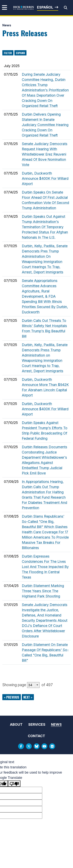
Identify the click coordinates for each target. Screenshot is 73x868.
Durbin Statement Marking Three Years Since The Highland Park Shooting (43, 591)
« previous (12, 697)
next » (28, 697)
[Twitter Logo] (29, 746)
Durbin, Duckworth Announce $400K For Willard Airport (45, 178)
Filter (8, 53)
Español (45, 7)
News (7, 25)
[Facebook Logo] (21, 746)
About (16, 724)
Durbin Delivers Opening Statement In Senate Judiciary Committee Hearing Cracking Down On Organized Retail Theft (45, 125)
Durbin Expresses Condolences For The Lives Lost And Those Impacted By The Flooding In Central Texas (45, 567)
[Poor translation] (14, 784)
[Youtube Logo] (44, 746)
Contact (36, 736)
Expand (20, 53)
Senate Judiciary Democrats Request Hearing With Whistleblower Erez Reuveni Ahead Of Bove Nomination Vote (45, 154)
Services (37, 724)
